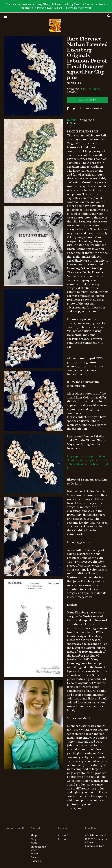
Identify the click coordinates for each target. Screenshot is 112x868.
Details (72, 120)
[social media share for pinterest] (81, 109)
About (34, 843)
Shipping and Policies (38, 848)
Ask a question (94, 109)
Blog (33, 839)
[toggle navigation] (6, 16)
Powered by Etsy (94, 846)
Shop (34, 835)
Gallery (35, 857)
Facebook (63, 835)
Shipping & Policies (81, 122)
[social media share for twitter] (75, 109)
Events (34, 853)
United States (92, 89)
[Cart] (108, 17)
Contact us (37, 861)
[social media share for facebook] (68, 109)
